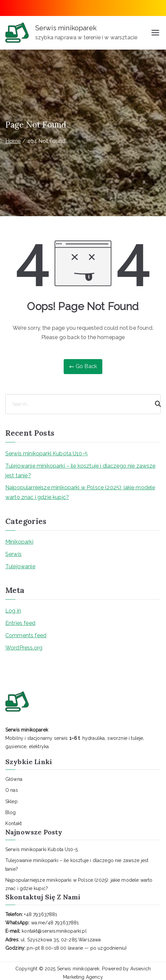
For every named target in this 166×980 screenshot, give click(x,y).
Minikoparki (19, 542)
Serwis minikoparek (66, 28)
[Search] (155, 404)
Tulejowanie (20, 566)
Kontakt (13, 823)
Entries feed (20, 623)
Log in (13, 611)
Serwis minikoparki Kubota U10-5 (46, 454)
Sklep (11, 801)
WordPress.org (24, 648)
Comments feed (26, 635)
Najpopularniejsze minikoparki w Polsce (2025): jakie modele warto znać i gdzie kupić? (80, 492)
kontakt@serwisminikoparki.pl (54, 931)
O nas (12, 790)
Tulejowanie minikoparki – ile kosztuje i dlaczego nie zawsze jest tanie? (80, 471)
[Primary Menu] (155, 33)
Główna (14, 779)
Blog (11, 812)
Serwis (13, 554)
